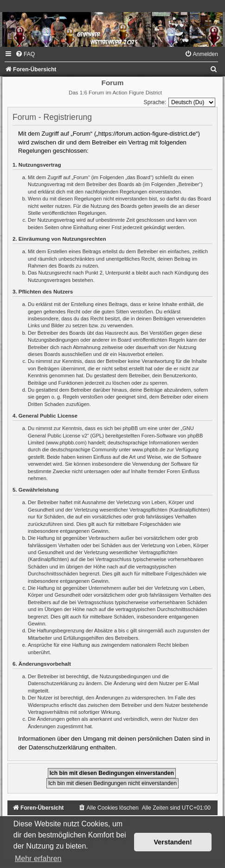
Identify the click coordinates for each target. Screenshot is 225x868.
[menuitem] (25, 54)
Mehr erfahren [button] (38, 859)
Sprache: (155, 102)
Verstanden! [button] (173, 842)
